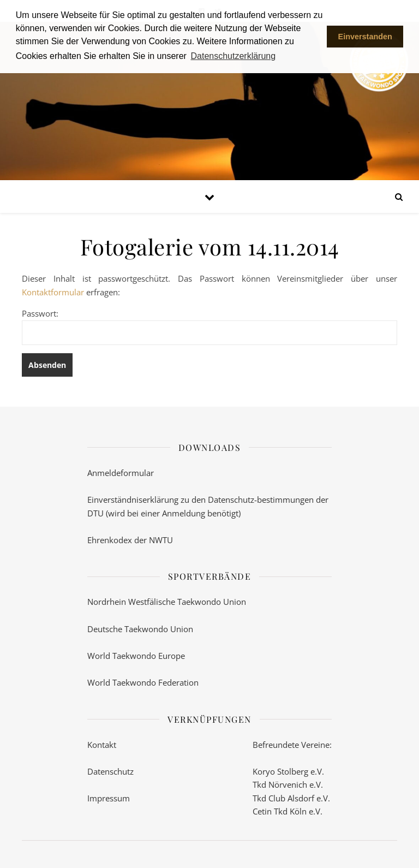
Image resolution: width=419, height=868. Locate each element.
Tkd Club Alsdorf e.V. (291, 798)
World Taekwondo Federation (143, 682)
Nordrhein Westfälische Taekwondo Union (167, 602)
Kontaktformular (53, 292)
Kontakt (102, 745)
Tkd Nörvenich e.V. (288, 784)
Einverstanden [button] (365, 37)
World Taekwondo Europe (136, 656)
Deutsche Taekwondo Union (140, 629)
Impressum (109, 798)
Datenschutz (110, 771)
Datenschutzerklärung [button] (234, 56)
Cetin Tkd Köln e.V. (288, 811)
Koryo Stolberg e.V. (288, 771)
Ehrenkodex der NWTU (130, 540)
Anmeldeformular (121, 473)
